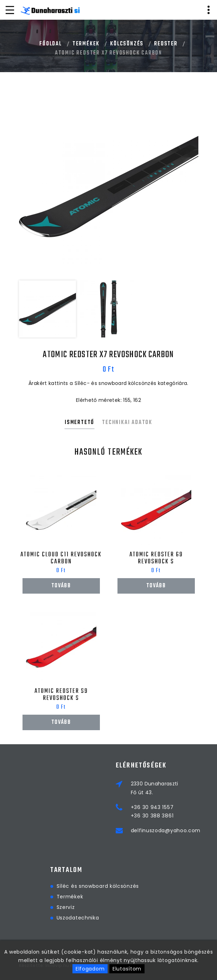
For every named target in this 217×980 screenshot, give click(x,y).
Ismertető (79, 423)
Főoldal (51, 44)
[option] (109, 186)
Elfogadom (90, 969)
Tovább (61, 586)
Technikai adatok (127, 423)
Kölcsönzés (127, 44)
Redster (166, 44)
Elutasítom (127, 969)
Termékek (86, 44)
